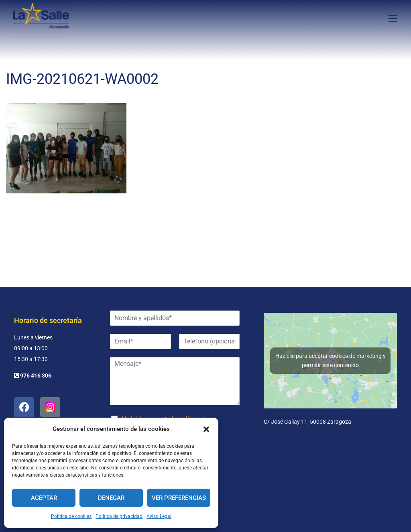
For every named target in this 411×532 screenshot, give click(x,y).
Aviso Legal (159, 516)
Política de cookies (71, 516)
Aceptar (44, 498)
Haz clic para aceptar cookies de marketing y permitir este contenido (331, 360)
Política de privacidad (119, 516)
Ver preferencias (179, 498)
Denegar (111, 498)
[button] (206, 429)
